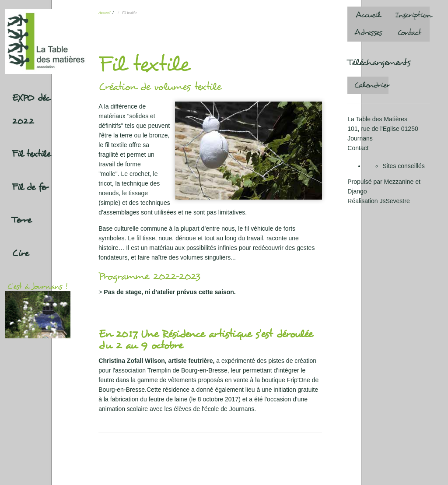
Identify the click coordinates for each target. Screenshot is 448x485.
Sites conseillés (404, 166)
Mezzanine (399, 182)
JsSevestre (394, 201)
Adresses (368, 33)
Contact (409, 33)
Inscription (412, 15)
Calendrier (371, 85)
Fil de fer (30, 187)
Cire (20, 253)
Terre (22, 220)
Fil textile (31, 154)
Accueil (104, 13)
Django (357, 191)
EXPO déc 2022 (31, 110)
